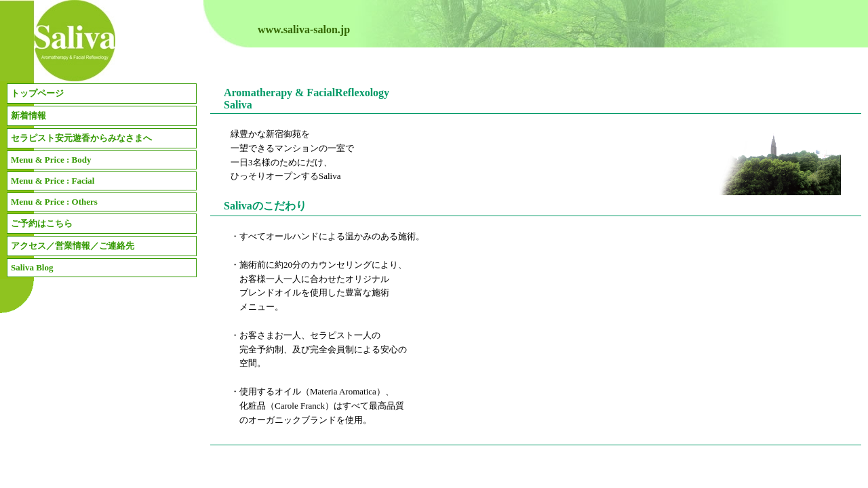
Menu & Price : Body (51, 160)
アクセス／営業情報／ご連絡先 (73, 246)
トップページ (37, 93)
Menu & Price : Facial (53, 181)
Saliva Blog (32, 267)
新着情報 (28, 116)
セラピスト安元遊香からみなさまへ (81, 138)
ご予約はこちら (42, 223)
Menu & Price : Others (54, 202)
